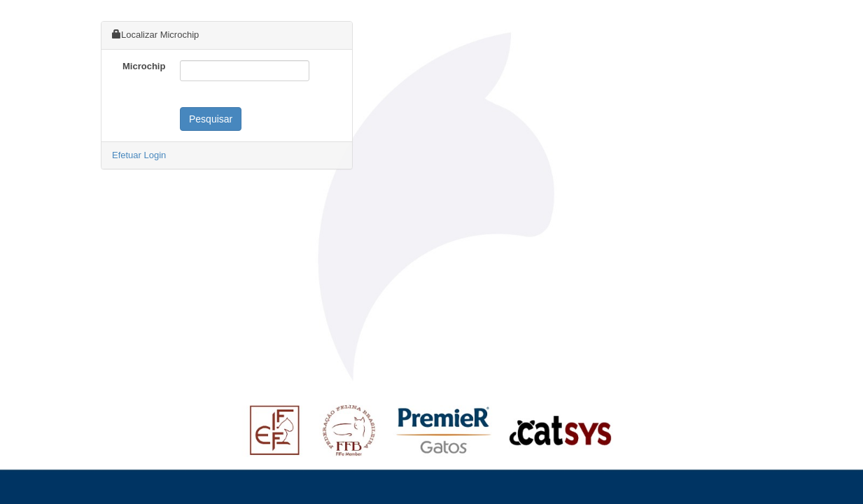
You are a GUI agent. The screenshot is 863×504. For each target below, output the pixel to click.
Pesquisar (211, 119)
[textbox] (245, 71)
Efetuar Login (139, 155)
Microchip (144, 66)
